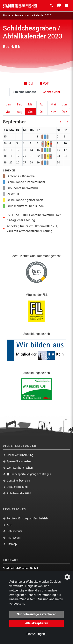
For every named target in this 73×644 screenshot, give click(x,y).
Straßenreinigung (17, 487)
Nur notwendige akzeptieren (37, 614)
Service (19, 16)
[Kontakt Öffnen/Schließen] (59, 6)
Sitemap (12, 544)
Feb (20, 104)
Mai (53, 104)
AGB (10, 525)
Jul (8, 112)
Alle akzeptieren (37, 623)
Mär (31, 104)
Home (7, 16)
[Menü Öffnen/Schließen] (67, 6)
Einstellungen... (37, 634)
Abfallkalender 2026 (39, 16)
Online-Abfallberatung (20, 455)
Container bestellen (18, 480)
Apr (42, 104)
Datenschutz (15, 531)
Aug (20, 112)
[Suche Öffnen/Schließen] (51, 6)
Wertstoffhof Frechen (20, 468)
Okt (42, 112)
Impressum (14, 538)
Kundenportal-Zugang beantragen (29, 474)
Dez (64, 112)
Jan (8, 104)
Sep (31, 112)
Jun (64, 104)
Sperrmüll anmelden (19, 461)
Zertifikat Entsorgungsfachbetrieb (27, 518)
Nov (53, 112)
